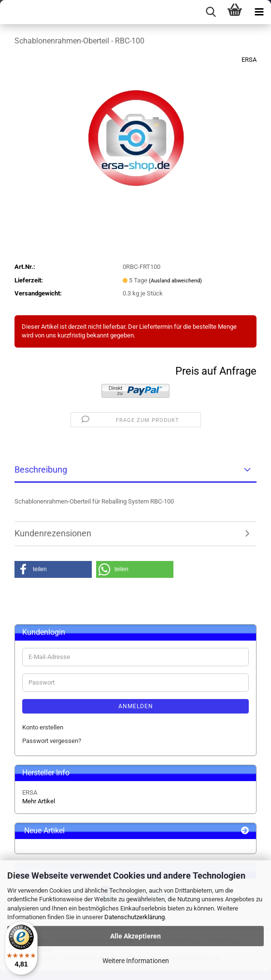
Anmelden (136, 706)
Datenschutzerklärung (135, 917)
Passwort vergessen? (52, 741)
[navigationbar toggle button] (259, 12)
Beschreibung (41, 469)
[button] (53, 569)
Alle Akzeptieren (135, 936)
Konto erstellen (43, 727)
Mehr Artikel (39, 801)
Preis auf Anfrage (216, 371)
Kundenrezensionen (53, 533)
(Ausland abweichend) (175, 281)
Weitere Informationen (136, 961)
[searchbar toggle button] (211, 12)
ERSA (249, 60)
